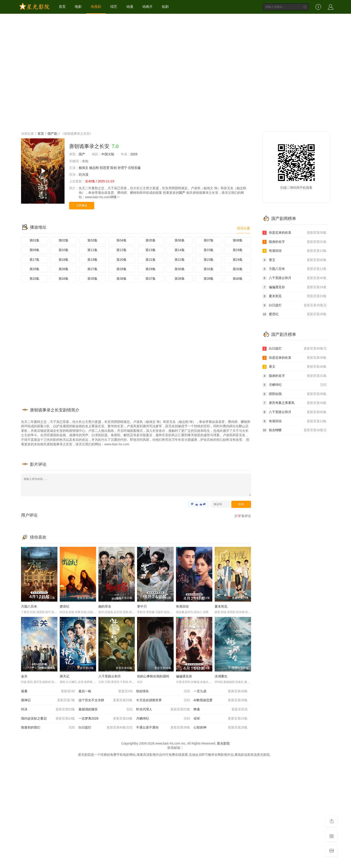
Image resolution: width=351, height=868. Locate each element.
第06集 (180, 240)
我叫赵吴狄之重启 (48, 719)
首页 (62, 7)
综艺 (114, 7)
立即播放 (82, 205)
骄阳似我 (294, 394)
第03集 (92, 240)
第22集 (180, 260)
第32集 (238, 269)
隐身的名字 (294, 242)
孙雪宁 (122, 168)
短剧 (165, 7)
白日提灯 (105, 728)
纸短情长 (163, 691)
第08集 (238, 240)
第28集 (121, 269)
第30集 (180, 269)
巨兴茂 (84, 175)
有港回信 (182, 606)
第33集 (35, 279)
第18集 (64, 260)
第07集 (209, 240)
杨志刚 (94, 168)
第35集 (92, 279)
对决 (48, 709)
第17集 (35, 260)
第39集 (209, 279)
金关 (24, 676)
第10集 (64, 250)
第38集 (180, 279)
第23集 (209, 260)
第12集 (121, 250)
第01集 (35, 240)
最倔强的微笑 (105, 709)
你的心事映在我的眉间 (153, 676)
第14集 (180, 250)
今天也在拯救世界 (163, 700)
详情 (115, 197)
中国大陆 (108, 154)
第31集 (209, 269)
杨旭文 (84, 168)
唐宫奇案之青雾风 (294, 403)
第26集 (64, 269)
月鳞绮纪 (163, 719)
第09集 (35, 250)
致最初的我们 (48, 728)
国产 (82, 154)
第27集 (92, 269)
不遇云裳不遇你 (163, 728)
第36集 (121, 279)
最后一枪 (105, 691)
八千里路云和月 (110, 676)
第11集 (92, 250)
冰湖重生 (221, 676)
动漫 (130, 7)
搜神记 (48, 700)
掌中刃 (142, 606)
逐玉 (294, 260)
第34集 (64, 279)
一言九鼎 (221, 691)
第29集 (151, 269)
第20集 (121, 260)
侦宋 (221, 719)
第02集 (64, 240)
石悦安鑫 (134, 168)
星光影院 (223, 743)
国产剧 (52, 134)
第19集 (92, 260)
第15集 (209, 250)
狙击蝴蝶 (294, 430)
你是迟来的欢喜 (294, 233)
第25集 (35, 269)
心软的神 (221, 728)
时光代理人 (163, 709)
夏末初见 (221, 606)
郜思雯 (105, 168)
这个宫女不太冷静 (105, 700)
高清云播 (243, 228)
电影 (78, 7)
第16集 (238, 250)
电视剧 (96, 7)
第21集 (151, 260)
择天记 (65, 676)
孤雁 (48, 691)
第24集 (238, 260)
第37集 (151, 279)
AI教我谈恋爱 (221, 700)
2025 (134, 154)
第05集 (151, 240)
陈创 (113, 168)
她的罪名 (105, 606)
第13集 (151, 250)
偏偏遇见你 (184, 676)
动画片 (147, 7)
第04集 (121, 240)
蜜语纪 (65, 606)
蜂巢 (221, 709)
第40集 (238, 279)
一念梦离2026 (105, 719)
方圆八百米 (29, 606)
